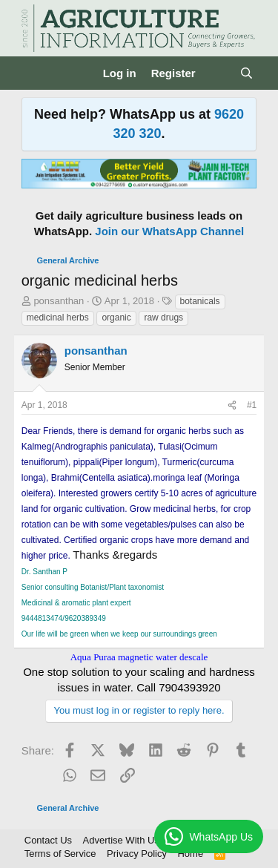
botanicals (200, 301)
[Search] (246, 73)
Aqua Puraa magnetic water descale (139, 657)
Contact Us (48, 840)
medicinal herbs (58, 318)
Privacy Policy (137, 854)
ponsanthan (59, 301)
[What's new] (218, 73)
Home (190, 854)
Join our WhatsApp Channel (169, 231)
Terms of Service (60, 854)
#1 (252, 405)
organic (116, 318)
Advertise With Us (121, 840)
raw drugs (163, 318)
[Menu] (34, 73)
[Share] (232, 405)
